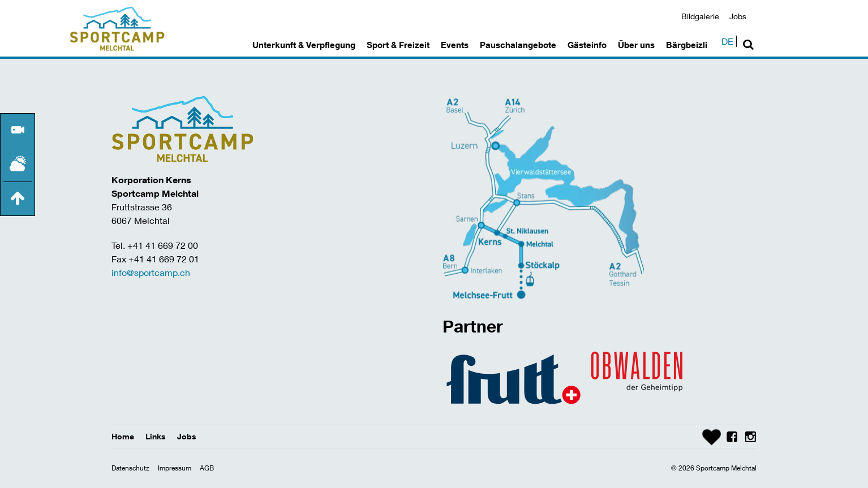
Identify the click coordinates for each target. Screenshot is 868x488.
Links (156, 436)
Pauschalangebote (518, 45)
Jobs (738, 16)
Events (455, 45)
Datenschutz (130, 468)
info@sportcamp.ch (151, 272)
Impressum (175, 468)
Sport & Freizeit (398, 45)
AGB (207, 468)
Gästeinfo (587, 45)
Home (123, 436)
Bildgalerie (700, 16)
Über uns (636, 45)
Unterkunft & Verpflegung (304, 45)
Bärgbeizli (687, 45)
